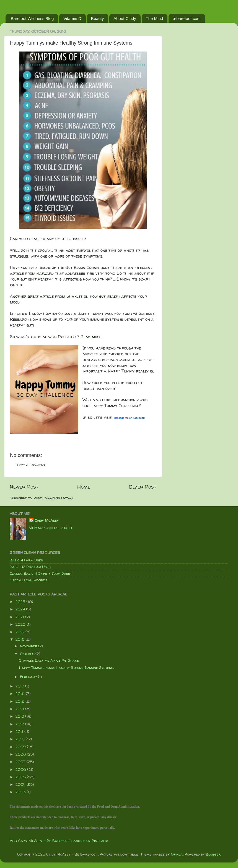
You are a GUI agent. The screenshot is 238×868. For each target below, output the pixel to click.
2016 (21, 694)
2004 (21, 784)
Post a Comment (31, 465)
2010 (21, 739)
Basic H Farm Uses (26, 560)
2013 (20, 716)
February (29, 677)
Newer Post (24, 487)
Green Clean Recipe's (29, 580)
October (28, 654)
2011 (20, 731)
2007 (21, 762)
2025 (21, 602)
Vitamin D (72, 18)
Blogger (213, 854)
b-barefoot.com (187, 18)
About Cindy (125, 18)
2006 (21, 769)
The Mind (155, 18)
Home (84, 487)
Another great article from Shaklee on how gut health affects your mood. (78, 299)
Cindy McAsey (47, 520)
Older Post (143, 487)
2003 (21, 792)
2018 (20, 639)
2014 (20, 709)
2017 (20, 686)
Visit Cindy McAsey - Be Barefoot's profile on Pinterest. (59, 841)
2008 (21, 754)
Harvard (45, 273)
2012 (20, 724)
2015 (20, 701)
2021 (20, 617)
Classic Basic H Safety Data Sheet (41, 573)
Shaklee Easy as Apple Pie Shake (49, 660)
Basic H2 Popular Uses (30, 567)
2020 (21, 624)
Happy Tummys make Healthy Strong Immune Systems (66, 667)
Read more (91, 337)
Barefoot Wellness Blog (32, 18)
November (29, 646)
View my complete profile (51, 528)
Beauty (98, 18)
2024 (21, 609)
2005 (21, 777)
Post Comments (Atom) (53, 498)
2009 (21, 747)
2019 (20, 632)
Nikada (177, 854)
